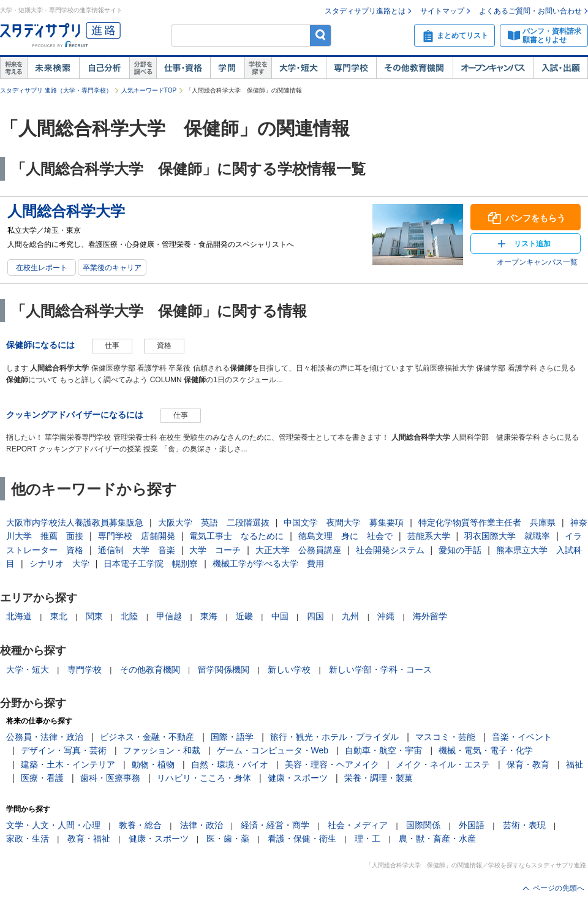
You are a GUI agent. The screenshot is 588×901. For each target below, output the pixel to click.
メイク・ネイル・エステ (443, 764)
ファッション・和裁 (162, 750)
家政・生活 (28, 839)
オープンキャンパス (493, 68)
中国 (280, 616)
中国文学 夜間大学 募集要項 (344, 522)
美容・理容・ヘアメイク (332, 764)
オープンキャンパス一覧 (537, 262)
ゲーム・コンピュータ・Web (273, 750)
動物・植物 (153, 764)
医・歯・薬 (228, 839)
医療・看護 (42, 778)
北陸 (129, 616)
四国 (315, 616)
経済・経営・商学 (275, 825)
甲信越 (169, 616)
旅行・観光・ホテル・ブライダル (334, 737)
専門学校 (351, 68)
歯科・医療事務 (110, 778)
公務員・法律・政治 (45, 737)
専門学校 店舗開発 (137, 536)
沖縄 (386, 616)
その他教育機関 (414, 68)
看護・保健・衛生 (302, 839)
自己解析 (104, 68)
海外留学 (430, 616)
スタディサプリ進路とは (365, 11)
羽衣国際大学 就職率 (507, 536)
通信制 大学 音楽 (137, 550)
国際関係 (423, 825)
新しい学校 (289, 669)
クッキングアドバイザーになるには (75, 415)
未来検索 (53, 68)
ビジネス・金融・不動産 (147, 737)
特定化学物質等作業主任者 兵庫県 (487, 522)
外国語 (472, 825)
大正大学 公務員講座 (298, 550)
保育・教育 (528, 764)
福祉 (575, 764)
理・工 (367, 839)
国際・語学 (232, 737)
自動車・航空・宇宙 (383, 750)
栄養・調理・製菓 (379, 778)
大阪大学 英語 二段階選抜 (214, 522)
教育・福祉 (89, 839)
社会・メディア (358, 825)
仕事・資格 (183, 68)
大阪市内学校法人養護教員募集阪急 (75, 522)
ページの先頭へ (559, 888)
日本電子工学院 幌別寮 (151, 564)
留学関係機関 (224, 669)
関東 (94, 616)
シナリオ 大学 (59, 564)
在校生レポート (42, 268)
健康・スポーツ (298, 778)
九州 (350, 616)
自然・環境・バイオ (230, 764)
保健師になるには (40, 345)
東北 (59, 616)
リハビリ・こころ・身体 (204, 778)
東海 (209, 616)
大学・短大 (299, 68)
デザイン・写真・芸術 (64, 750)
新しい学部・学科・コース (380, 669)
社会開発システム (390, 550)
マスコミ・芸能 (445, 737)
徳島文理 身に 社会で (345, 536)
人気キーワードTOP (149, 90)
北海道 (19, 616)
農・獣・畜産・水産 (437, 839)
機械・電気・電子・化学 (486, 750)
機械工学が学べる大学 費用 (268, 564)
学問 (227, 68)
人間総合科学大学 (66, 211)
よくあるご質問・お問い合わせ (530, 11)
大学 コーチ (215, 550)
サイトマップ (442, 11)
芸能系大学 (429, 536)
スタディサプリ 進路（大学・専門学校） (56, 90)
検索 (321, 35)
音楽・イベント (522, 737)
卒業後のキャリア (112, 268)
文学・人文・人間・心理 (53, 825)
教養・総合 (140, 825)
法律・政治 (202, 825)
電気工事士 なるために (236, 536)
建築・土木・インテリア (68, 764)
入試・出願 (561, 68)
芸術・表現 (524, 825)
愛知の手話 (460, 550)
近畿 (244, 616)
